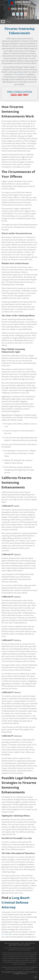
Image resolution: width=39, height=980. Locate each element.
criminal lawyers (18, 74)
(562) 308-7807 (20, 9)
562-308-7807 (7, 934)
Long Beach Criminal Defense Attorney (16, 902)
